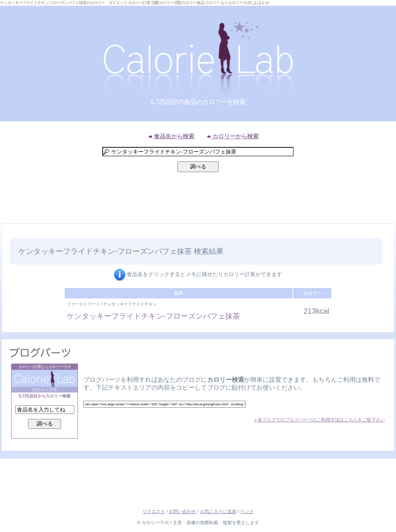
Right (388, 233)
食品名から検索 (172, 136)
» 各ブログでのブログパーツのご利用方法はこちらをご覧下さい (319, 420)
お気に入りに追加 (218, 511)
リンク (247, 511)
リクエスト (154, 511)
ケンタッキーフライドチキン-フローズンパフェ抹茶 (153, 316)
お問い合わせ (182, 511)
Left (8, 233)
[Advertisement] (198, 200)
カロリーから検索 (233, 136)
